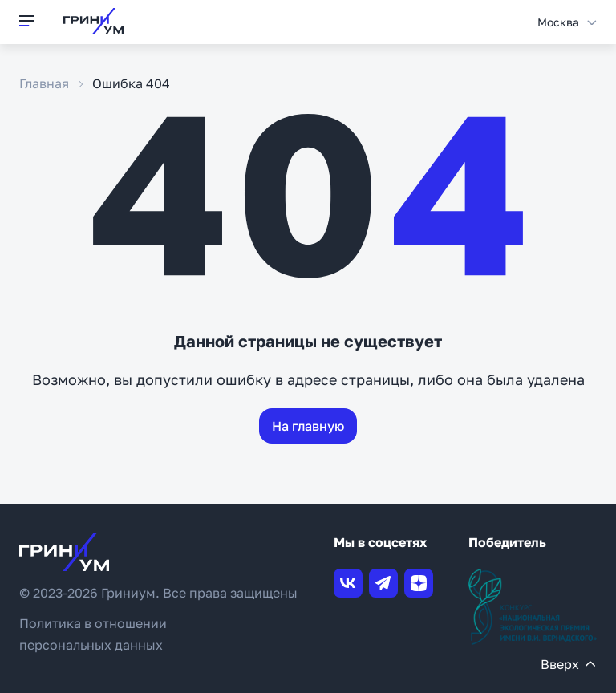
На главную (308, 426)
